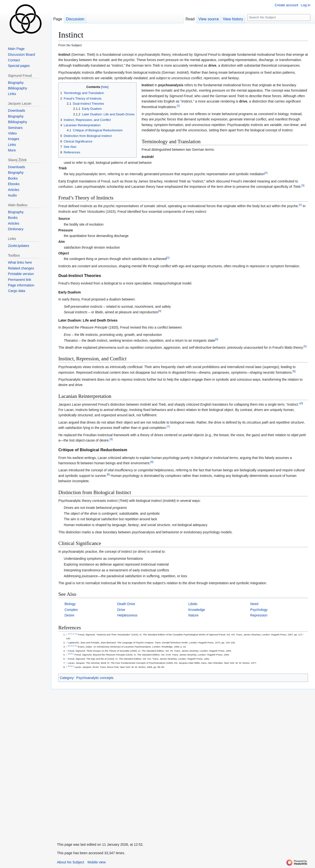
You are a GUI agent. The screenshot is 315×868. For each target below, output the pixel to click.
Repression (259, 615)
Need (254, 604)
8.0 (69, 666)
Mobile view (97, 862)
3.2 (76, 646)
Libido (193, 604)
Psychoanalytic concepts (95, 678)
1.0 (69, 634)
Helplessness (127, 615)
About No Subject (70, 862)
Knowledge (197, 610)
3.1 (73, 646)
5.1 (73, 654)
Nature (193, 615)
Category (67, 678)
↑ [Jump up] (67, 643)
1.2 (76, 634)
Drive (121, 610)
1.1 (73, 634)
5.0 (69, 654)
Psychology (259, 610)
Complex (71, 610)
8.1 (73, 666)
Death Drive (126, 604)
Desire (69, 615)
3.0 (69, 646)
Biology (70, 604)
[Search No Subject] (279, 18)
